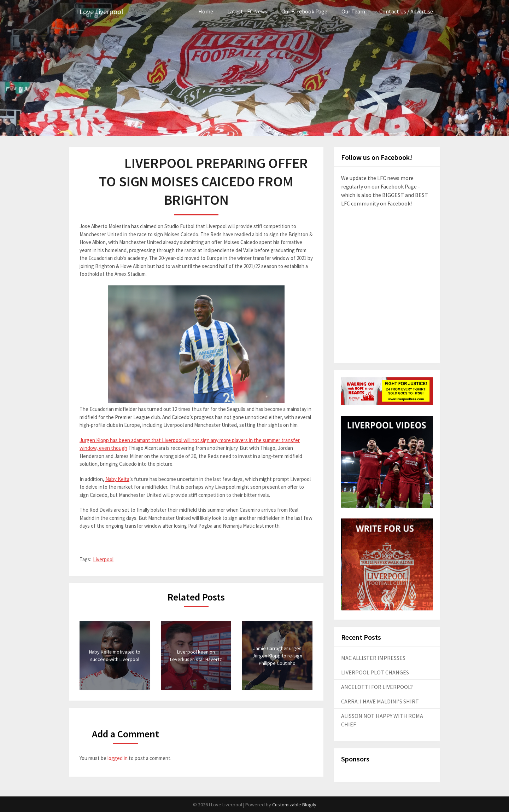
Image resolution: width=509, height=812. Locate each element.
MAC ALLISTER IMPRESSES (373, 658)
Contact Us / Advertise (406, 11)
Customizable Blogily (294, 805)
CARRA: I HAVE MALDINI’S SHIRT (380, 701)
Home (206, 11)
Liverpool (103, 559)
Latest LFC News (247, 11)
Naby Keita (117, 479)
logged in (118, 758)
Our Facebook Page (304, 11)
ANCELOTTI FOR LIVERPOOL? (377, 687)
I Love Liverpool (100, 11)
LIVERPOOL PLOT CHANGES (375, 672)
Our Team (353, 11)
